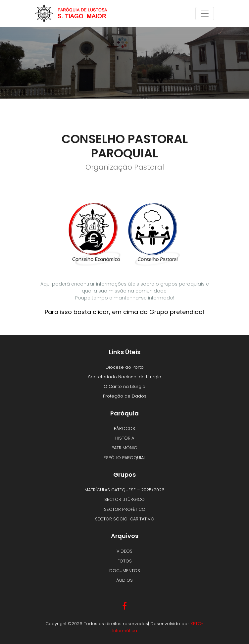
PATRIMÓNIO (124, 448)
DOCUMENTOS (125, 571)
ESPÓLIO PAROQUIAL (124, 458)
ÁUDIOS (124, 580)
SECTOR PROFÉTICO (125, 509)
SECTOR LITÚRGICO (124, 499)
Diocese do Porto (125, 367)
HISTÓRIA (125, 438)
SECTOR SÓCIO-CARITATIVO (125, 519)
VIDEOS (124, 551)
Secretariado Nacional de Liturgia (125, 377)
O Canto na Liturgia (124, 386)
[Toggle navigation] (205, 14)
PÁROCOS (124, 429)
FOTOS (125, 561)
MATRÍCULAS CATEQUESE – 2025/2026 (124, 490)
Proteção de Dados (125, 396)
